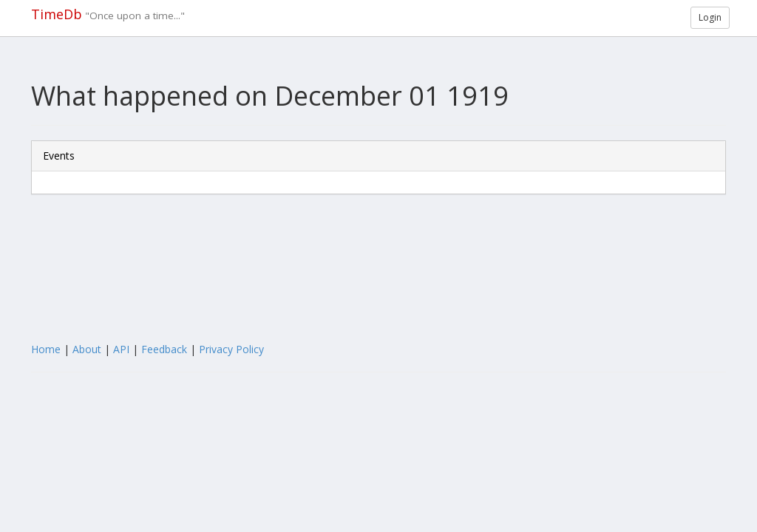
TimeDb (57, 14)
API (121, 349)
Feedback (164, 349)
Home (46, 349)
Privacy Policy (231, 349)
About (87, 349)
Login (710, 17)
